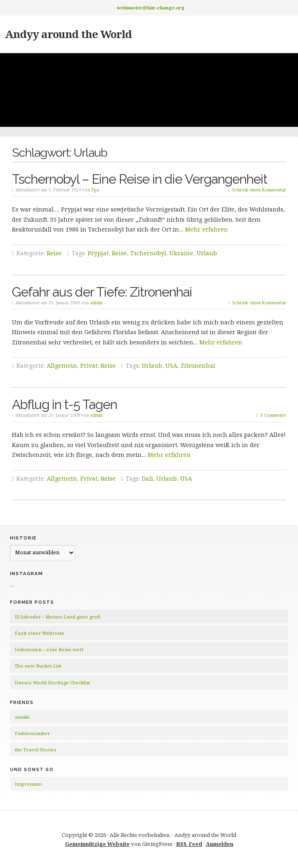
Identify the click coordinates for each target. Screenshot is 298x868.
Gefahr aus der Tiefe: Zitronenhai (102, 292)
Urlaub (207, 253)
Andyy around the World (68, 34)
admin (96, 303)
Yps (95, 190)
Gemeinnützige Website (97, 844)
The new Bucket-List (38, 666)
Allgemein (62, 365)
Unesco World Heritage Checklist (52, 682)
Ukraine (181, 253)
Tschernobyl (148, 253)
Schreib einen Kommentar (259, 190)
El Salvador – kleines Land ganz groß (58, 617)
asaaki (22, 717)
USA (171, 365)
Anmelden (220, 844)
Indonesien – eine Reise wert (49, 649)
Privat (89, 365)
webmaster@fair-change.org (151, 8)
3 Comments (273, 415)
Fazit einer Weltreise (40, 633)
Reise (54, 253)
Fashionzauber (32, 733)
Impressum (28, 784)
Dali (147, 478)
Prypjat (98, 253)
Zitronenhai (198, 365)
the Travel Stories (35, 750)
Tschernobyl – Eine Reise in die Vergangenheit (140, 179)
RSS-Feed (189, 844)
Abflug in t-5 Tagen (64, 404)
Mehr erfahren (207, 229)
